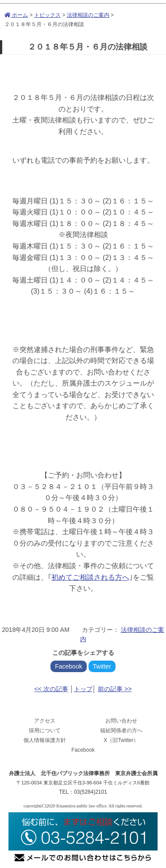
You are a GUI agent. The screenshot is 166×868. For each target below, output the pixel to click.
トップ (83, 689)
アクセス (45, 721)
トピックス (47, 15)
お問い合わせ (121, 721)
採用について (45, 730)
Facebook (68, 666)
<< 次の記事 (51, 689)
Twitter (102, 666)
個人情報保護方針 (45, 740)
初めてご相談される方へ (90, 577)
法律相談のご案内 (88, 15)
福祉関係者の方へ (121, 730)
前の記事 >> (115, 689)
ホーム (16, 15)
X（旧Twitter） (121, 740)
